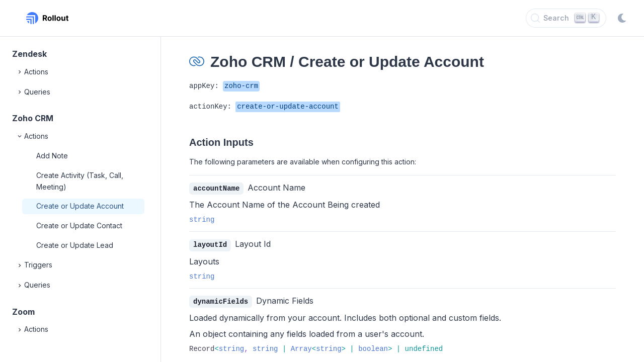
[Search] (566, 18)
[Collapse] (20, 136)
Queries (33, 92)
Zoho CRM (33, 118)
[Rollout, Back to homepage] (47, 18)
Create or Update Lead (75, 245)
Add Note (52, 156)
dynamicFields (221, 300)
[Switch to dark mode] (622, 18)
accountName (216, 188)
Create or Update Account (80, 206)
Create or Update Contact (79, 225)
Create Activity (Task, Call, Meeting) (80, 181)
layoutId (210, 244)
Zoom (23, 312)
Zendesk (29, 54)
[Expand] (20, 72)
